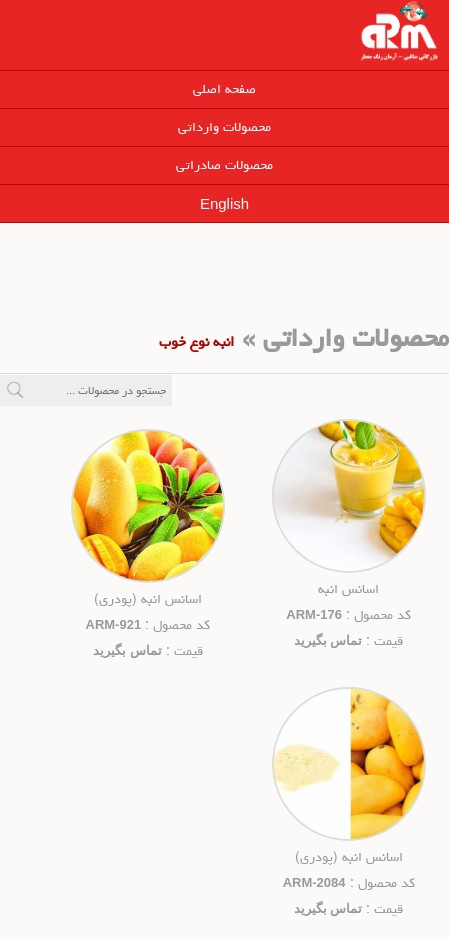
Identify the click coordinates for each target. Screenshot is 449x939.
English (224, 203)
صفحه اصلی (224, 89)
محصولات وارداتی (224, 127)
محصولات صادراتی (224, 165)
